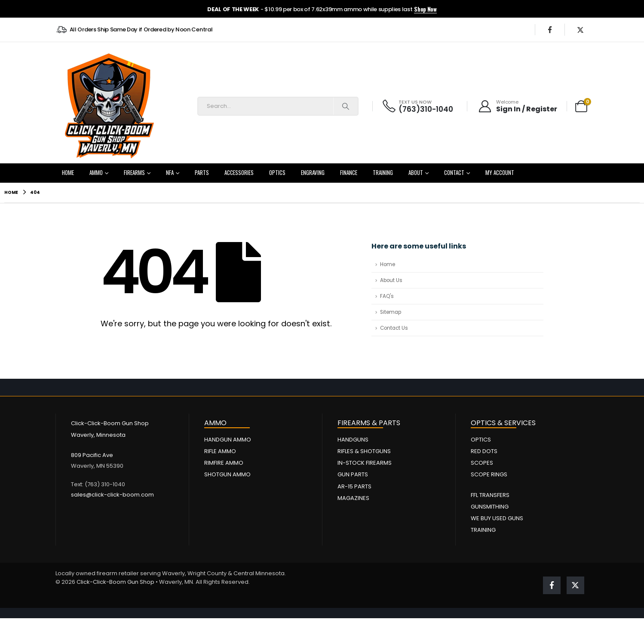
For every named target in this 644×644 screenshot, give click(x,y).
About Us (391, 280)
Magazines (353, 498)
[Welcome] (518, 106)
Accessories (239, 172)
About (416, 172)
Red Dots (484, 451)
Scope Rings (489, 474)
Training (383, 172)
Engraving (313, 172)
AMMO (215, 423)
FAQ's (387, 296)
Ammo (96, 172)
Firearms (134, 172)
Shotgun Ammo (227, 474)
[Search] (345, 106)
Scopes (482, 463)
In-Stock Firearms (365, 463)
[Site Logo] (109, 106)
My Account (500, 172)
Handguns (353, 440)
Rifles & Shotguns (364, 451)
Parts (202, 172)
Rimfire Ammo (224, 463)
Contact (454, 172)
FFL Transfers (490, 495)
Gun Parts (353, 474)
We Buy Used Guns (497, 518)
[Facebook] (550, 30)
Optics (277, 172)
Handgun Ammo (228, 440)
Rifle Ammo (220, 451)
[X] (580, 30)
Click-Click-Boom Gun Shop (115, 582)
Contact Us (394, 328)
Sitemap (391, 312)
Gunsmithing (490, 507)
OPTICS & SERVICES (503, 423)
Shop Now (425, 9)
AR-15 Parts (354, 486)
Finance (349, 172)
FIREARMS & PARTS (369, 423)
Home (68, 172)
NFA (170, 172)
